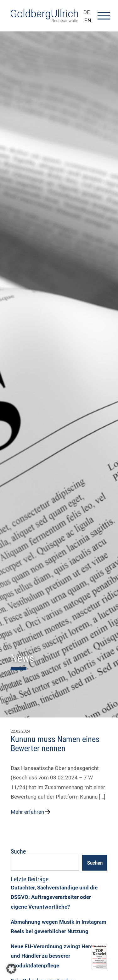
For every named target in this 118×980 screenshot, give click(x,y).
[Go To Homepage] (44, 20)
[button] (11, 969)
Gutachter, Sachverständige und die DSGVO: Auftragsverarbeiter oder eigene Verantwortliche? (54, 897)
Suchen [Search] (95, 863)
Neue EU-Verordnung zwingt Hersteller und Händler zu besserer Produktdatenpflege (58, 956)
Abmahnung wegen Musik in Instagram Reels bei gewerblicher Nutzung (59, 927)
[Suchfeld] (45, 863)
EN (88, 20)
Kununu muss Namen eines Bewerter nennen (55, 744)
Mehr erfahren (31, 812)
